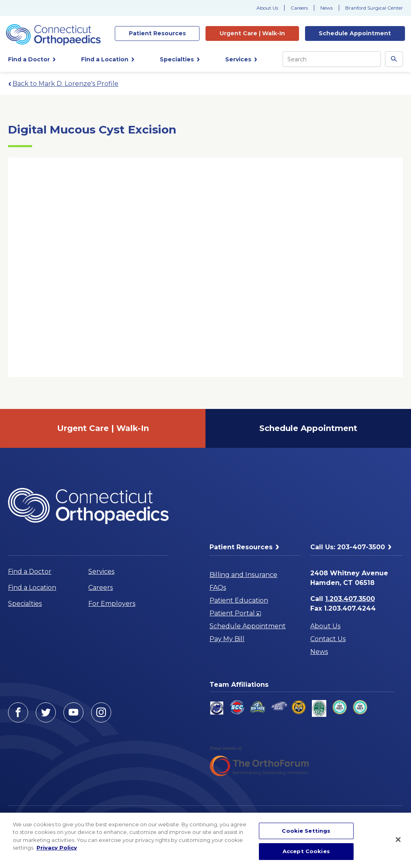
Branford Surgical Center (374, 8)
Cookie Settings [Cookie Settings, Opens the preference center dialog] (306, 831)
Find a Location (32, 588)
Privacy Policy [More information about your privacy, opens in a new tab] (57, 848)
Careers (299, 8)
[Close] (398, 840)
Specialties (25, 604)
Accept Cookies (306, 851)
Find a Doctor (30, 572)
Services (101, 572)
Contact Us (328, 639)
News (327, 8)
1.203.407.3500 (350, 599)
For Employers (112, 604)
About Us (267, 8)
